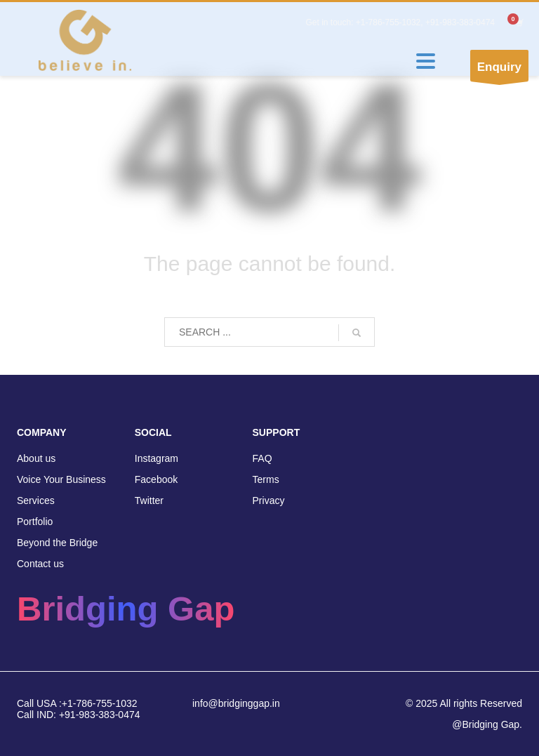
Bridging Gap (126, 609)
